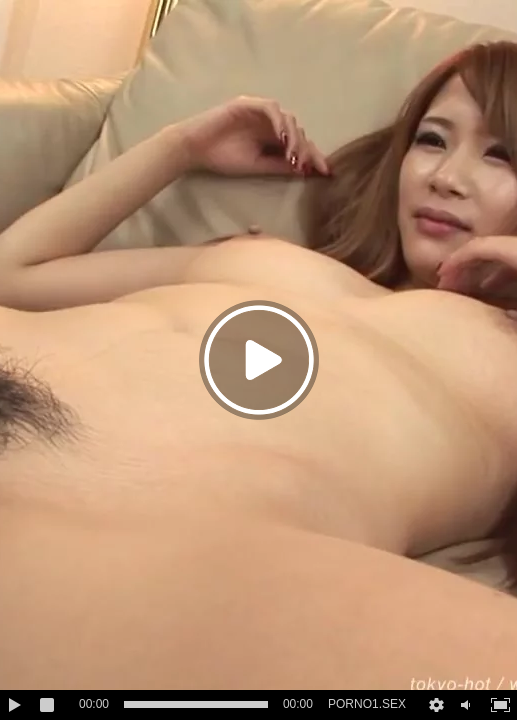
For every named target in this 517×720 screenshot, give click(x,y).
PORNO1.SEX (367, 704)
